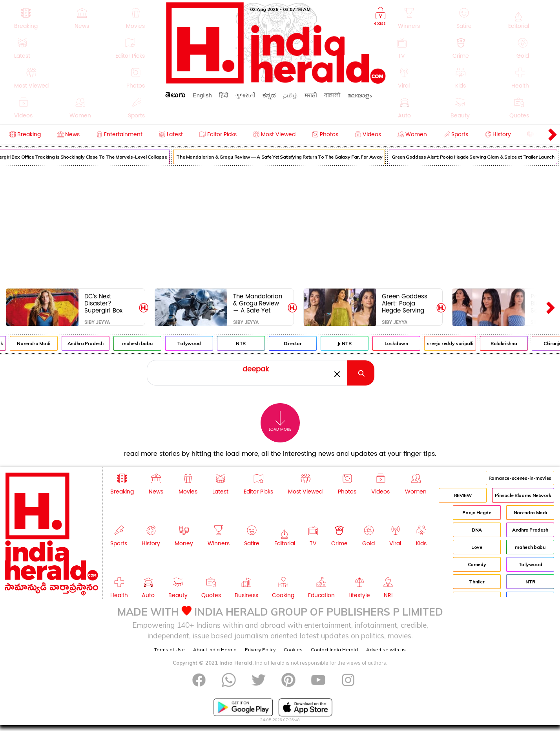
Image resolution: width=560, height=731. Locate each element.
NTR (247, 343)
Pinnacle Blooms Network (523, 495)
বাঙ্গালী (332, 95)
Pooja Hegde (477, 513)
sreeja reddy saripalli (456, 343)
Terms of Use (170, 650)
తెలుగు (175, 96)
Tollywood (196, 343)
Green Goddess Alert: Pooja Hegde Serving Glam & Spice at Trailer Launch (406, 303)
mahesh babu (144, 343)
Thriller (477, 582)
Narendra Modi (40, 343)
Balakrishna (510, 343)
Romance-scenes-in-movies (520, 478)
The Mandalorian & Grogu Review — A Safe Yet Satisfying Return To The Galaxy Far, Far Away (286, 157)
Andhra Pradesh (92, 343)
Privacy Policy (260, 650)
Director (299, 343)
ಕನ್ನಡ (269, 95)
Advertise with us (386, 650)
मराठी (311, 95)
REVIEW (463, 495)
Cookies (293, 650)
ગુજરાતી (245, 95)
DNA (477, 530)
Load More (280, 421)
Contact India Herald (334, 650)
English (202, 95)
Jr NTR (351, 343)
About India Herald (215, 650)
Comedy (477, 564)
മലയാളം (359, 95)
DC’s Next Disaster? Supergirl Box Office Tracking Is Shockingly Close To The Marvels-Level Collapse (110, 303)
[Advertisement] (280, 226)
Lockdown (403, 343)
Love (477, 547)
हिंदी (224, 95)
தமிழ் (290, 95)
